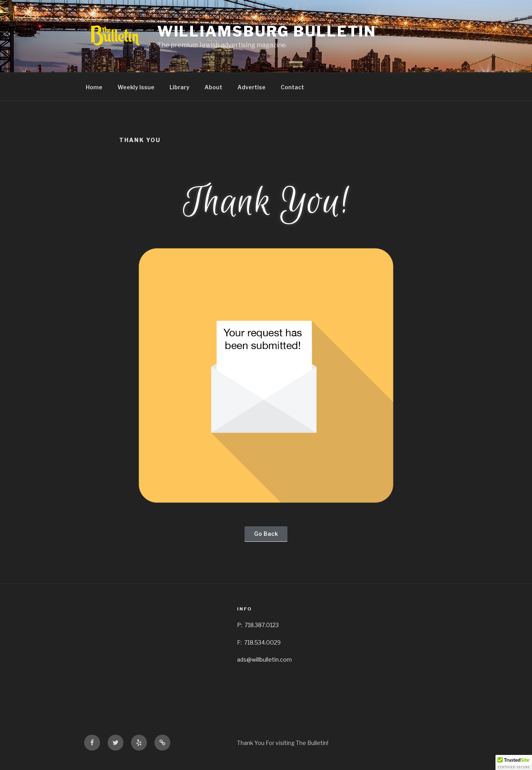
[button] (266, 534)
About (213, 87)
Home (94, 87)
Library (179, 87)
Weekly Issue (136, 87)
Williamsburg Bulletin (267, 31)
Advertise (252, 87)
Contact (292, 87)
